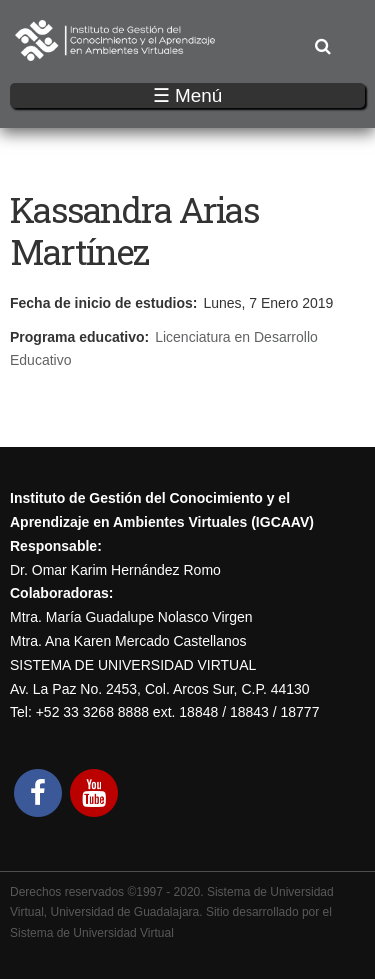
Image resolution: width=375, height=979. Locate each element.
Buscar (322, 47)
